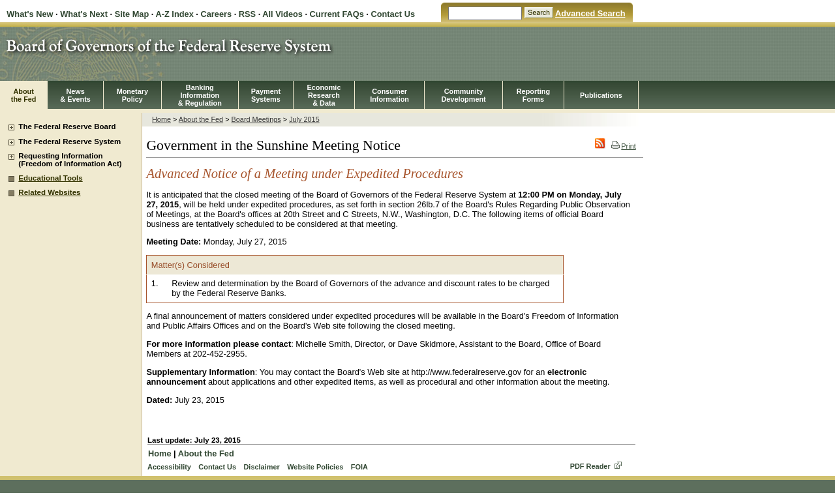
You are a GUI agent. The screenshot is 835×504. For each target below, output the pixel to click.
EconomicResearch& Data (324, 95)
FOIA (359, 467)
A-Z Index (174, 14)
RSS (247, 14)
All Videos (282, 14)
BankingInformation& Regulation (200, 95)
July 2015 (304, 119)
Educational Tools (50, 178)
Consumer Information (389, 95)
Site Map (132, 14)
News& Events (75, 95)
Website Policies (315, 467)
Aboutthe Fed (24, 95)
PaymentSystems (266, 95)
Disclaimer (261, 467)
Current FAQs (337, 14)
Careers (216, 14)
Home (161, 119)
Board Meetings (256, 119)
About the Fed (201, 119)
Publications (601, 95)
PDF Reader (590, 466)
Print (623, 146)
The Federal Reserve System (69, 141)
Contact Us (393, 14)
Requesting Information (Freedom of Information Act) (70, 160)
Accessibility (169, 467)
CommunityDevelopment (463, 95)
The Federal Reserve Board (67, 126)
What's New (30, 14)
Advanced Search (590, 13)
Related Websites (49, 192)
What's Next (84, 14)
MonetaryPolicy (132, 95)
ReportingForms (533, 95)
